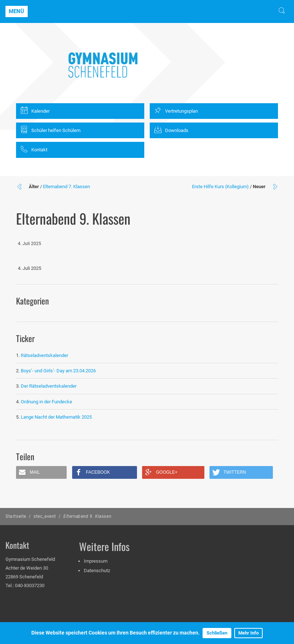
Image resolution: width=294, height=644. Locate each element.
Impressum (96, 561)
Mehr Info (248, 633)
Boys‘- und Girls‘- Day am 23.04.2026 (58, 371)
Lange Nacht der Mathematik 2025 (56, 417)
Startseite (16, 516)
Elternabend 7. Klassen (66, 187)
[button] (42, 472)
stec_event (45, 516)
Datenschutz (97, 571)
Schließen (217, 633)
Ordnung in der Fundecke (46, 402)
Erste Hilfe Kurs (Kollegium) (220, 187)
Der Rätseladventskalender (49, 386)
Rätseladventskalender (44, 355)
